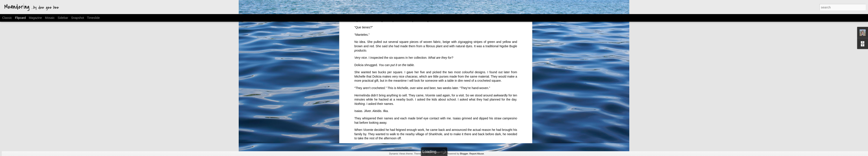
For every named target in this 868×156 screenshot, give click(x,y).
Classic (7, 18)
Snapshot (78, 18)
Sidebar (63, 18)
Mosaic (50, 18)
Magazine (35, 18)
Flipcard (20, 18)
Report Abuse (477, 154)
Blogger (464, 154)
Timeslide (93, 18)
